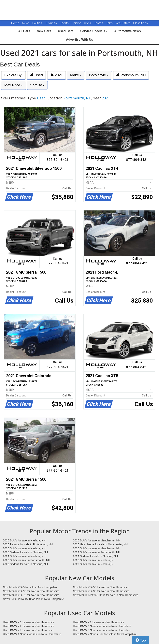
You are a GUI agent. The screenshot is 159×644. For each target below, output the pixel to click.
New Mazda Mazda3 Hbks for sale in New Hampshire (106, 595)
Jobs (110, 23)
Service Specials (94, 31)
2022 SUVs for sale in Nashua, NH (94, 564)
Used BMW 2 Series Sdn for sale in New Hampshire (105, 634)
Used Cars (66, 31)
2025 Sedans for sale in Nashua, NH (25, 552)
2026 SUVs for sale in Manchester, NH (97, 540)
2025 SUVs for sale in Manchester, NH (97, 548)
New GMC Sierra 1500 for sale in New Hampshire (33, 599)
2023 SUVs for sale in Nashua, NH (94, 560)
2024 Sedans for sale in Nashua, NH (95, 556)
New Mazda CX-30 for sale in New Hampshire (101, 591)
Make (76, 75)
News (26, 23)
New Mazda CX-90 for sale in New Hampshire (31, 591)
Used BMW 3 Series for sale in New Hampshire (102, 626)
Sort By (37, 85)
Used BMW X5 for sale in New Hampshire (29, 622)
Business (51, 23)
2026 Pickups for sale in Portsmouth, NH (28, 544)
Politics (37, 23)
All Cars (24, 31)
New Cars (44, 31)
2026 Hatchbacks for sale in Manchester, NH (100, 544)
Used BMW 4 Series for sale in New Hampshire (32, 634)
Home (15, 23)
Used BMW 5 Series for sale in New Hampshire (102, 630)
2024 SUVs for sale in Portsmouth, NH (97, 552)
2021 (57, 75)
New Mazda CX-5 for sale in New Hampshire (30, 587)
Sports (65, 23)
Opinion (77, 23)
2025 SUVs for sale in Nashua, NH (24, 548)
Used (36, 75)
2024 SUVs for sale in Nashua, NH (24, 556)
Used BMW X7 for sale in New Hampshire (29, 630)
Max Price (14, 85)
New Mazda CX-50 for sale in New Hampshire (101, 587)
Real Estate (123, 23)
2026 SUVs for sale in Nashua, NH (24, 540)
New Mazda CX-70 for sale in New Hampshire (31, 595)
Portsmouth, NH (131, 75)
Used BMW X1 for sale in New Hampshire (29, 626)
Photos (99, 23)
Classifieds (140, 23)
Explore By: (13, 75)
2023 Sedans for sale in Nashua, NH (25, 564)
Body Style (99, 75)
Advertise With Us (80, 40)
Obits (88, 23)
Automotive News (127, 31)
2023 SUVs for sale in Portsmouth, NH (27, 560)
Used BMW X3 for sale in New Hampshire (99, 622)
